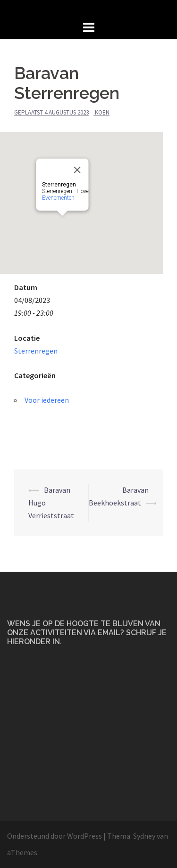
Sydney (144, 836)
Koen (102, 112)
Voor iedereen (47, 400)
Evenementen (64, 168)
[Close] (84, 140)
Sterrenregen (36, 351)
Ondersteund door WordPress (55, 836)
